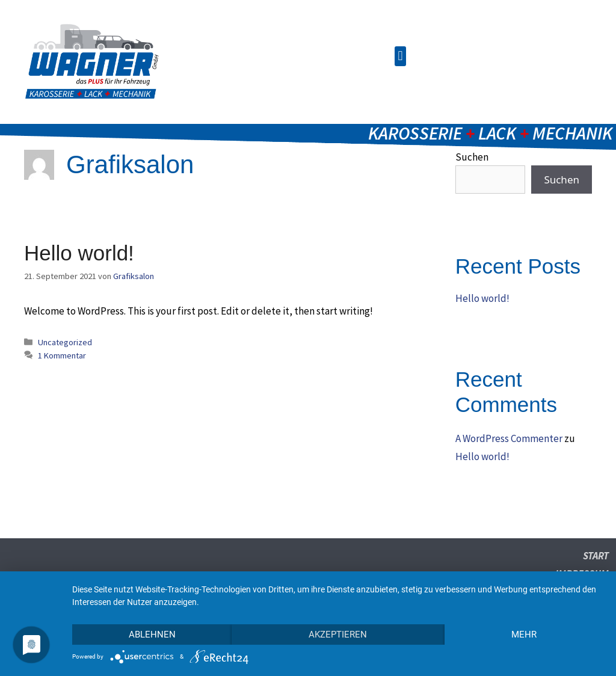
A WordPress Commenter (509, 438)
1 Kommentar (62, 355)
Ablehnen (152, 635)
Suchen (562, 180)
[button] (400, 56)
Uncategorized (65, 342)
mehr (524, 635)
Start (596, 556)
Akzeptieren (338, 635)
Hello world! (79, 253)
